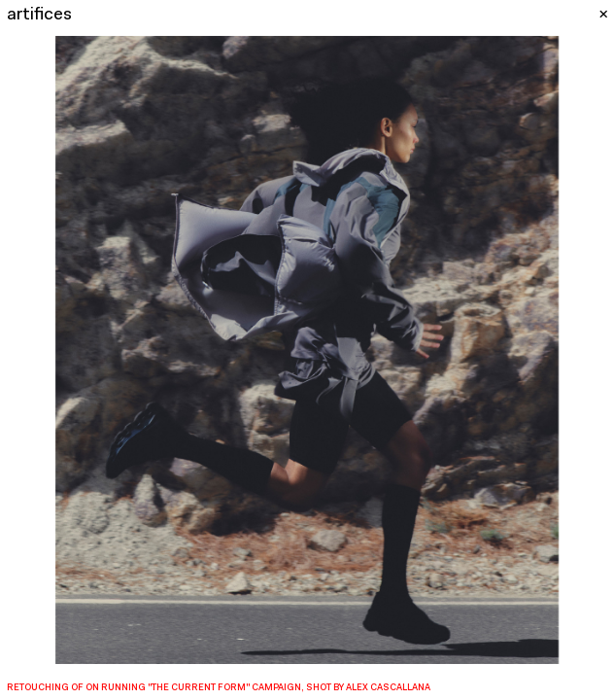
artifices (39, 15)
